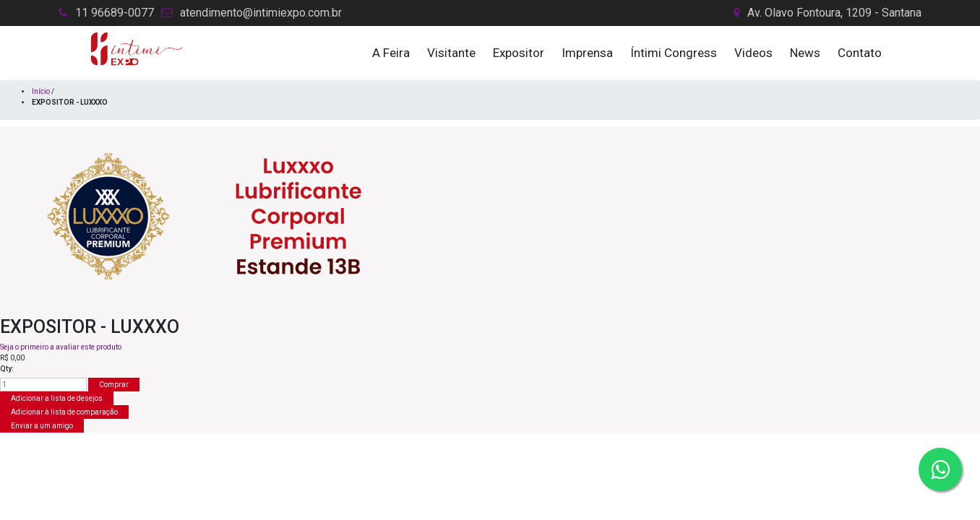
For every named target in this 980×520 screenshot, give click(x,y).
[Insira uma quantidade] (43, 385)
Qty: (7, 369)
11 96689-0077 (115, 13)
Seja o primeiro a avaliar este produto (61, 347)
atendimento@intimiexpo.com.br (261, 13)
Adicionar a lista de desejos (57, 398)
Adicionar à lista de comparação (64, 412)
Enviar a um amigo (42, 426)
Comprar (114, 385)
